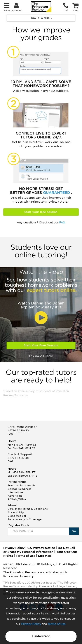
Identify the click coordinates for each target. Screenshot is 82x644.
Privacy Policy (31, 624)
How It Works (41, 18)
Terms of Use (57, 624)
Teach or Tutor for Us (21, 485)
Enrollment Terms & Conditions (28, 509)
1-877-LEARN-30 (18, 430)
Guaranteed (57, 193)
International (16, 492)
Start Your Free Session (41, 345)
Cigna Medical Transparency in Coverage (25, 518)
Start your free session (41, 212)
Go (74, 531)
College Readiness (19, 489)
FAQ (62, 222)
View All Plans (43, 356)
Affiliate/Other (17, 499)
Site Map (45, 556)
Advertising (15, 496)
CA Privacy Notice (41, 548)
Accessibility (16, 512)
